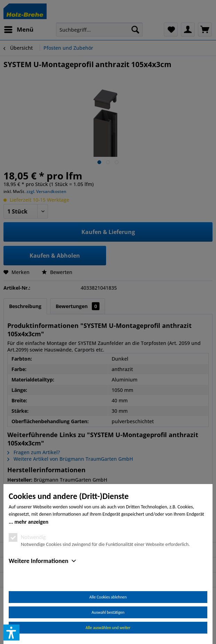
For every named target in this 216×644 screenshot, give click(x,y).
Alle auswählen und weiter (108, 628)
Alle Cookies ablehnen (108, 597)
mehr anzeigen (31, 522)
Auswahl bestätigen (108, 612)
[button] (11, 633)
